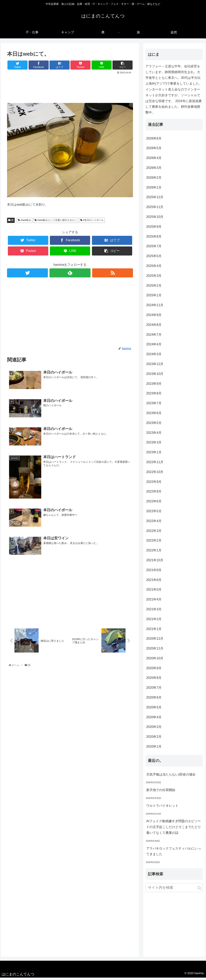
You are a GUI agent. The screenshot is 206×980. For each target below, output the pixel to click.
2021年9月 (154, 572)
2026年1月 (154, 190)
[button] (199, 890)
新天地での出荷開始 (161, 792)
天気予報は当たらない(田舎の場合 (171, 777)
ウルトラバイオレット (162, 808)
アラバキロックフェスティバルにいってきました (174, 854)
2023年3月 (154, 445)
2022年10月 (155, 474)
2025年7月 (154, 249)
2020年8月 (154, 680)
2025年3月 (154, 278)
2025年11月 (155, 209)
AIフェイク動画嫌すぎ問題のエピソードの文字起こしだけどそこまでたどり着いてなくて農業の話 (174, 829)
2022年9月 (154, 484)
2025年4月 (154, 268)
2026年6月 (154, 141)
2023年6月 (154, 415)
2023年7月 (154, 405)
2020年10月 (155, 660)
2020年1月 (154, 749)
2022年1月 (154, 553)
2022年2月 (154, 543)
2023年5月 (154, 425)
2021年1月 (154, 631)
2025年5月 (154, 258)
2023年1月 (154, 454)
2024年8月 (154, 327)
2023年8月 (154, 396)
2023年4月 (154, 435)
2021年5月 (154, 592)
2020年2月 (154, 739)
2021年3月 (154, 611)
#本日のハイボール (92, 223)
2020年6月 (154, 700)
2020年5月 (154, 710)
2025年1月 (154, 298)
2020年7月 (154, 690)
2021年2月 (154, 621)
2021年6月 (154, 582)
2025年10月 (155, 219)
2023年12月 (155, 366)
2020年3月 (154, 729)
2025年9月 (154, 229)
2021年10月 (155, 562)
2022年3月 (154, 533)
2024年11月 (155, 307)
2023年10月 (155, 376)
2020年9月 (154, 670)
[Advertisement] (70, 89)
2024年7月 (154, 337)
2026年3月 (154, 170)
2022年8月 (154, 494)
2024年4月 (154, 347)
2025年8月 (154, 239)
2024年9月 (154, 317)
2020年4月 (154, 719)
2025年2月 (154, 288)
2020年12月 (155, 641)
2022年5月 (154, 513)
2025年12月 (155, 200)
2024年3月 (154, 356)
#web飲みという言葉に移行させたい (56, 223)
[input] (174, 890)
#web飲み (25, 223)
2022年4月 (154, 523)
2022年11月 (155, 464)
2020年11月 (155, 651)
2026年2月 (154, 180)
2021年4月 (154, 602)
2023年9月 (154, 386)
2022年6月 (154, 503)
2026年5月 (154, 150)
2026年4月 (154, 160)
